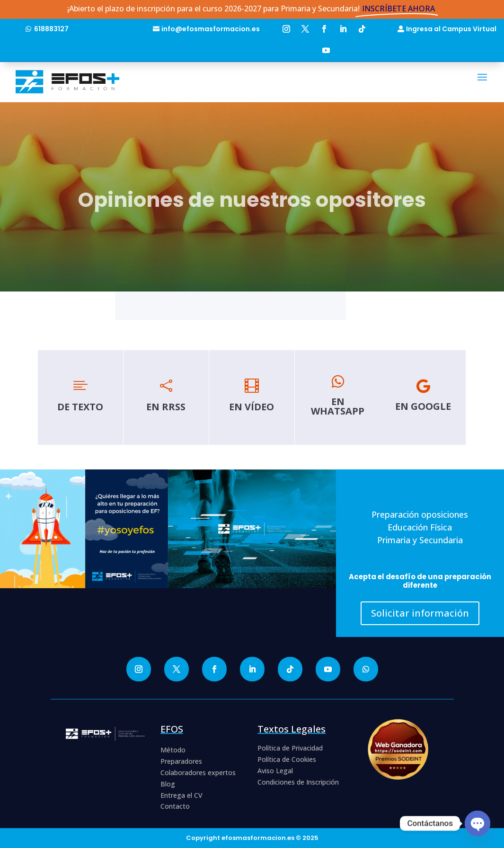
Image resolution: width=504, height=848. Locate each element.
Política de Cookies (287, 759)
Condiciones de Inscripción (298, 782)
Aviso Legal (275, 771)
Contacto (175, 806)
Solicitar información (420, 613)
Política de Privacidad (290, 748)
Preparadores (181, 761)
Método (173, 750)
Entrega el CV (181, 795)
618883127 (51, 29)
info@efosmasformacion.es (211, 29)
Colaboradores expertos (198, 773)
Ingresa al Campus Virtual (451, 29)
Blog (168, 784)
